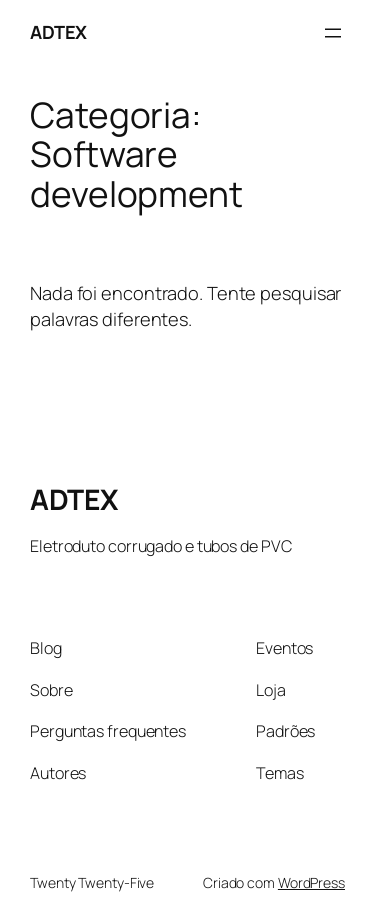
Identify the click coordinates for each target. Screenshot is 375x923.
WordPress (311, 882)
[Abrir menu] (333, 33)
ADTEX (58, 32)
